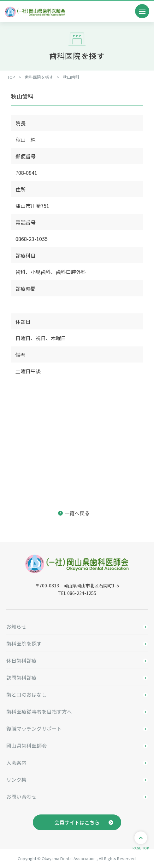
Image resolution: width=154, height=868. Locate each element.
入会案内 (16, 762)
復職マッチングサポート (34, 728)
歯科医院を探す (24, 643)
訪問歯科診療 (21, 677)
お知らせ (16, 626)
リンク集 (16, 779)
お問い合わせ (21, 797)
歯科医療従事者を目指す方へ (39, 711)
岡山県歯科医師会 (27, 745)
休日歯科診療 (21, 660)
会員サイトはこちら (77, 822)
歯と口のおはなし (27, 694)
